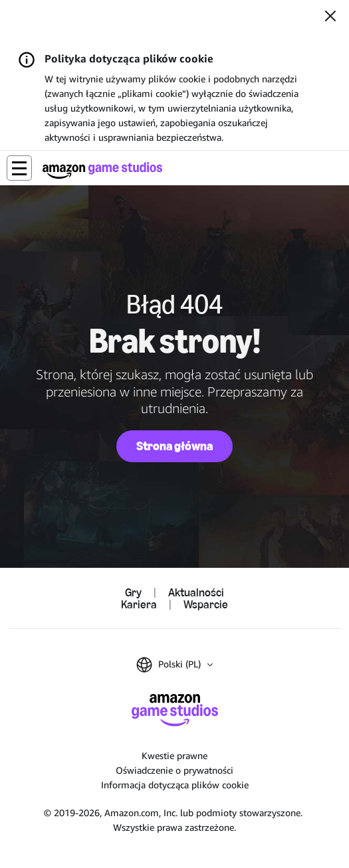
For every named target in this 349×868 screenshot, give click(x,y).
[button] (19, 168)
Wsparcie (206, 604)
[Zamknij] (330, 17)
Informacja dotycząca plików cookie (175, 785)
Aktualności (196, 592)
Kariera (139, 604)
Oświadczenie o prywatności (174, 770)
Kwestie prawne (174, 755)
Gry (133, 592)
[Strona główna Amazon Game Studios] (102, 170)
